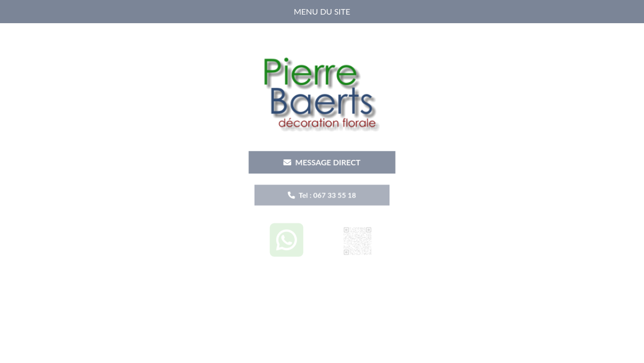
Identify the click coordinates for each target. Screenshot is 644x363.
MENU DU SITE (322, 11)
